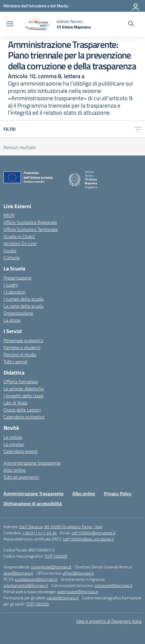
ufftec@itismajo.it (78, 573)
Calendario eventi (21, 451)
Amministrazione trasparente (32, 463)
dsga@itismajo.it (18, 573)
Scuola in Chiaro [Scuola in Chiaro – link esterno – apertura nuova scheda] (19, 236)
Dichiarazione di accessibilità (33, 504)
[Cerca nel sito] (131, 24)
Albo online (15, 470)
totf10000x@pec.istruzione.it (88, 539)
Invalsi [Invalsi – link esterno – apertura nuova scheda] (10, 250)
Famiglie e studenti (22, 347)
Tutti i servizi (15, 362)
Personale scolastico (23, 340)
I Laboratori (15, 292)
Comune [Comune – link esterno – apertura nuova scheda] (12, 257)
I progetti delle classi (24, 396)
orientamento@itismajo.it (26, 585)
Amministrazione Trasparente (34, 494)
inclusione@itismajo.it (113, 585)
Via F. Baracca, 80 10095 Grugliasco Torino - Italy (61, 527)
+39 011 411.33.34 (40, 533)
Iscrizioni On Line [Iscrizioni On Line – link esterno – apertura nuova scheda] (20, 243)
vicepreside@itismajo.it (51, 567)
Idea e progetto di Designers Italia (109, 621)
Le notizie (13, 437)
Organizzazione (18, 313)
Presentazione (17, 278)
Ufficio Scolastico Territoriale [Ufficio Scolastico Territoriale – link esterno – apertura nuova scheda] (31, 229)
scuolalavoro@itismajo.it (36, 579)
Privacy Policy (118, 494)
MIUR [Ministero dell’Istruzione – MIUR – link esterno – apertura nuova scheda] (9, 215)
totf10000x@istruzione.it (94, 533)
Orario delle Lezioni (22, 410)
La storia (12, 320)
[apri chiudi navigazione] (10, 24)
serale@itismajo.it (63, 598)
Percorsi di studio (20, 354)
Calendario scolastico (24, 417)
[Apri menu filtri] (138, 129)
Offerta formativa (21, 382)
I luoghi (11, 285)
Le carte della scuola (24, 306)
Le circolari (14, 444)
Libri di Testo (15, 403)
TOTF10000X (56, 556)
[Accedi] (136, 6)
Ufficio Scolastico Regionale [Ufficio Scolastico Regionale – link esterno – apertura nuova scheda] (30, 222)
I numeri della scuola (24, 299)
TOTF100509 (37, 604)
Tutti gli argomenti (21, 477)
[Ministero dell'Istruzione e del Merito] (36, 6)
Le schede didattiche (24, 389)
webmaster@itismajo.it (78, 592)
